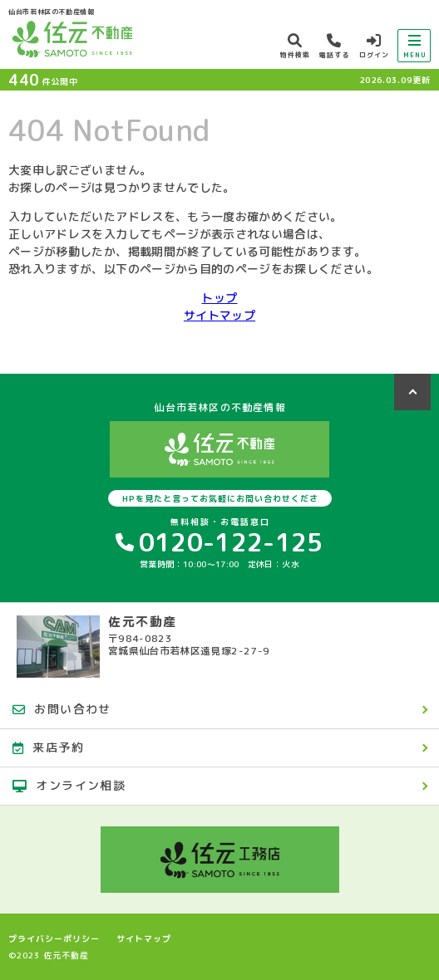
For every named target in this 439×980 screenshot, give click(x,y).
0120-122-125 (219, 542)
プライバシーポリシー (54, 938)
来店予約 (48, 747)
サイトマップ (219, 315)
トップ (219, 298)
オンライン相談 (69, 785)
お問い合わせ (62, 709)
